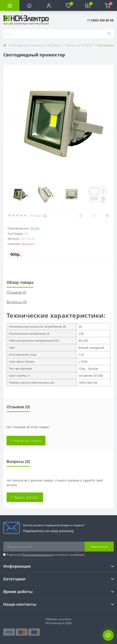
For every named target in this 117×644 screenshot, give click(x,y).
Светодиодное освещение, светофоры (36, 45)
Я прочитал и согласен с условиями (46, 555)
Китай (35, 228)
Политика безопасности (38, 555)
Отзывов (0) (16, 292)
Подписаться (99, 547)
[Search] (109, 34)
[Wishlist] (94, 215)
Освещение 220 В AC (79, 45)
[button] (49, 5)
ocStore (67, 619)
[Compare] (107, 215)
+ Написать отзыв (26, 441)
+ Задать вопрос (25, 497)
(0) (45, 216)
